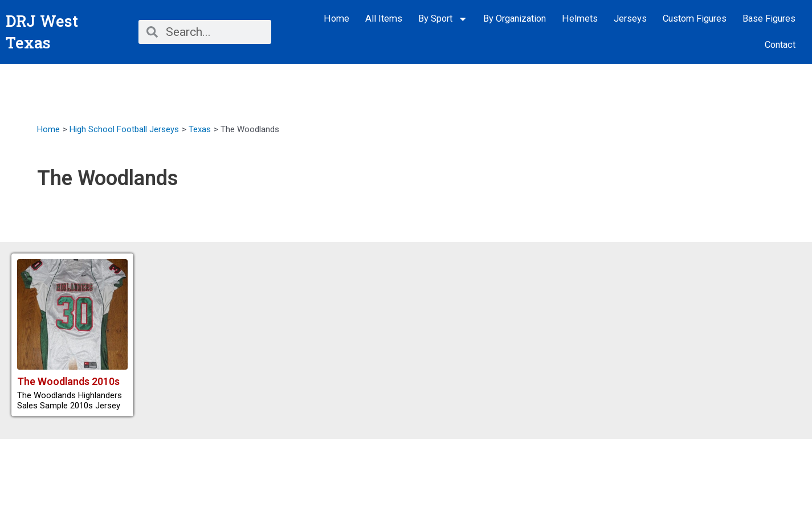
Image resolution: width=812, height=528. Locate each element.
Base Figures (769, 19)
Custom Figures (695, 19)
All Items (384, 19)
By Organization (515, 19)
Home (336, 19)
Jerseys (630, 19)
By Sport (443, 19)
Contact (780, 45)
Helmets (580, 19)
